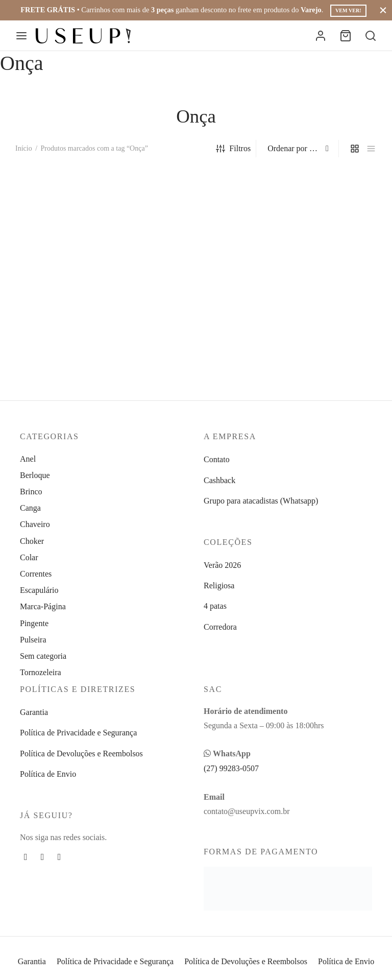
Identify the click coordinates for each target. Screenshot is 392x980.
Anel (28, 459)
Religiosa (219, 585)
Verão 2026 (222, 565)
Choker (32, 541)
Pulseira (33, 640)
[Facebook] (26, 857)
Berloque (35, 475)
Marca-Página (43, 606)
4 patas (215, 606)
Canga (30, 508)
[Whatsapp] (59, 857)
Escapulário (39, 590)
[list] (371, 149)
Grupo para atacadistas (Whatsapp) (261, 501)
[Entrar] (321, 36)
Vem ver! (348, 10)
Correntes (36, 574)
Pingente (34, 623)
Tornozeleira (41, 672)
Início (24, 148)
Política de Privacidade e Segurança (78, 733)
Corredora (220, 627)
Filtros (233, 149)
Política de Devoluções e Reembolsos (81, 754)
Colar (29, 557)
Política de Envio (48, 774)
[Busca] (371, 36)
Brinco (31, 492)
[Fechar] (383, 10)
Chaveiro (35, 524)
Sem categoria (43, 656)
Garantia (34, 712)
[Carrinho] (346, 36)
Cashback (219, 480)
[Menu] (21, 36)
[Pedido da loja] (299, 149)
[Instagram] (43, 857)
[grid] (355, 149)
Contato (217, 459)
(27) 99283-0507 (231, 768)
